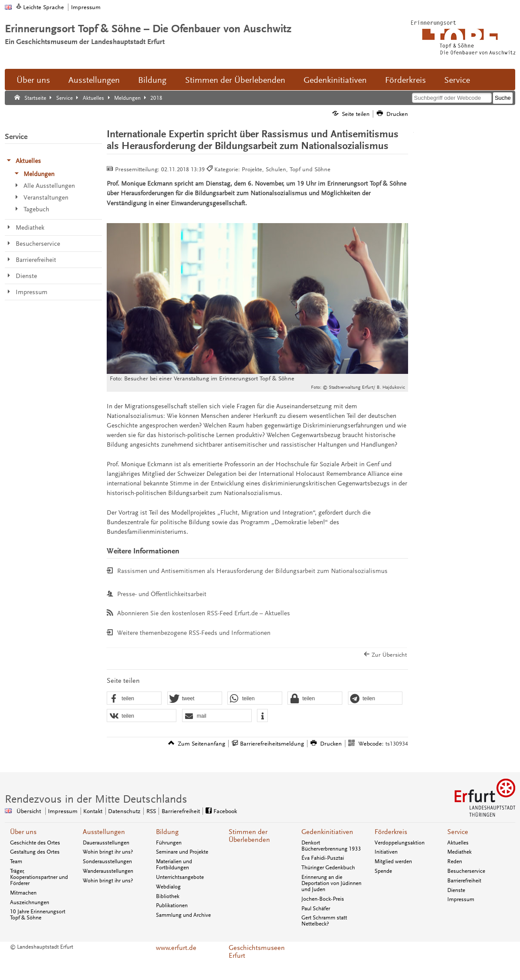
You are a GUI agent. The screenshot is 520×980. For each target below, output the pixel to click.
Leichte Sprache (44, 7)
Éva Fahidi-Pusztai (323, 858)
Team (16, 861)
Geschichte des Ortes (35, 843)
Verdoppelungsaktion (400, 843)
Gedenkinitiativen (335, 80)
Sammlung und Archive (183, 915)
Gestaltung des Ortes (35, 852)
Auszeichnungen (30, 902)
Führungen (169, 843)
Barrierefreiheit (181, 811)
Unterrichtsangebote (180, 877)
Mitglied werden (393, 861)
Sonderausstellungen (107, 861)
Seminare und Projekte (182, 852)
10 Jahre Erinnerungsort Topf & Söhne (38, 915)
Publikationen (172, 905)
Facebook (225, 811)
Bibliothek (168, 896)
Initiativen (386, 852)
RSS (151, 811)
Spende (383, 871)
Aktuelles (458, 843)
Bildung (152, 80)
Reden (455, 861)
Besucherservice (466, 871)
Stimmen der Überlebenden (235, 80)
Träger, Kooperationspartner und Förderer (39, 877)
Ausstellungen (94, 80)
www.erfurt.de (176, 948)
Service (457, 80)
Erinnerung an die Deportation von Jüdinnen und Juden (331, 883)
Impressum (86, 7)
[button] (134, 699)
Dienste (456, 890)
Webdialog (168, 887)
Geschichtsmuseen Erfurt (257, 952)
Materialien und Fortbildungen (174, 865)
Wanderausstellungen (108, 871)
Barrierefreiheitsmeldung (272, 744)
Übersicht (29, 811)
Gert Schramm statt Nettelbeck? (324, 921)
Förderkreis (405, 80)
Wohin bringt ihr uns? (108, 852)
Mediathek (459, 852)
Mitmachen (23, 893)
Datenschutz (124, 811)
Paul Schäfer (316, 909)
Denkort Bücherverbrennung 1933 (331, 846)
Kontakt (93, 811)
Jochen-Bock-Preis (323, 899)
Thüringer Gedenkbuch (328, 868)
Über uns (33, 80)
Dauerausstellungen (106, 843)
